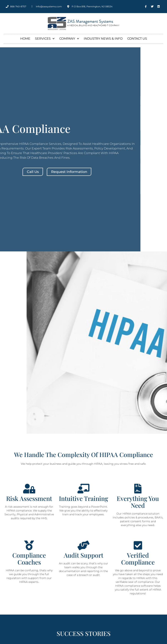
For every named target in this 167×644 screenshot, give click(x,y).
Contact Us (137, 39)
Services (45, 39)
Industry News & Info (103, 39)
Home (25, 39)
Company (69, 39)
